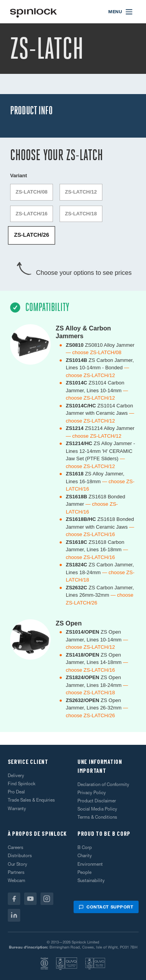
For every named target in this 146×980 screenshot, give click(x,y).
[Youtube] (31, 899)
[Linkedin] (14, 915)
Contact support (106, 907)
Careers (16, 847)
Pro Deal (16, 792)
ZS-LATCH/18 (81, 214)
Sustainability (91, 880)
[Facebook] (14, 899)
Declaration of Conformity (103, 784)
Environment (90, 864)
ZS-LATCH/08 (32, 192)
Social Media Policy (97, 809)
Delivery (16, 776)
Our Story (18, 864)
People (84, 872)
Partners (16, 872)
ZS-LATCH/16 (32, 214)
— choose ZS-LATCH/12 (94, 436)
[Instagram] (47, 899)
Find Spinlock (22, 784)
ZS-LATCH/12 (81, 192)
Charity (85, 856)
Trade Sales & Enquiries (31, 800)
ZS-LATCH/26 (32, 235)
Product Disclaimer (97, 801)
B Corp (85, 847)
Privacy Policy (92, 793)
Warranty (17, 809)
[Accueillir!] (33, 12)
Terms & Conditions (97, 817)
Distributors (20, 856)
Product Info (31, 111)
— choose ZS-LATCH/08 (94, 352)
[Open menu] (121, 12)
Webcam (17, 880)
